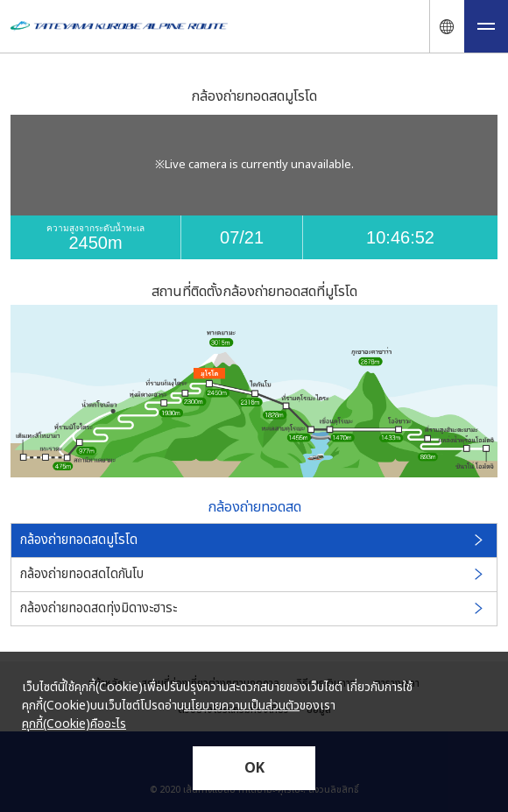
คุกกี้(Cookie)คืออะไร (74, 724)
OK (254, 768)
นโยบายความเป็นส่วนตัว (242, 706)
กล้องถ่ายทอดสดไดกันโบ (253, 574)
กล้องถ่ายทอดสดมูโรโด (253, 540)
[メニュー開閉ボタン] (486, 26)
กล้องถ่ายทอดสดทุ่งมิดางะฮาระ (253, 608)
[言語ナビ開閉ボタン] (447, 26)
